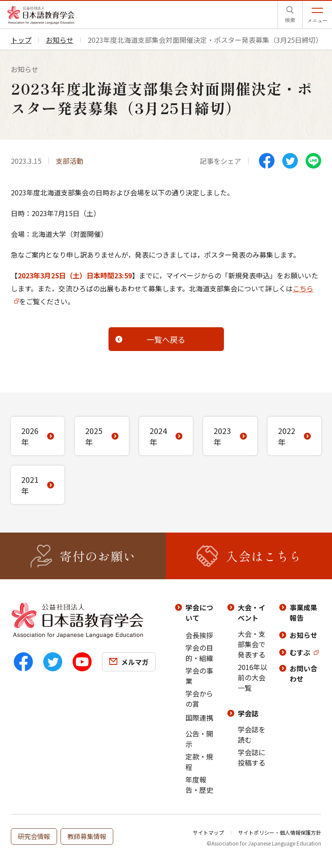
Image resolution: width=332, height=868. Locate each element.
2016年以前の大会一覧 (252, 677)
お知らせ (303, 635)
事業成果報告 (303, 613)
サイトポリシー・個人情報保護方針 (280, 832)
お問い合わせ (303, 673)
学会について (199, 613)
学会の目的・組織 (199, 653)
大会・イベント (252, 613)
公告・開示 (199, 739)
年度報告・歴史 (199, 785)
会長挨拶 (199, 635)
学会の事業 (199, 676)
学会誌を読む (252, 734)
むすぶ (300, 652)
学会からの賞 (199, 699)
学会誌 (248, 713)
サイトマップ (208, 832)
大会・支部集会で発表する (252, 644)
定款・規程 (199, 762)
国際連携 (199, 718)
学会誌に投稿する (252, 757)
